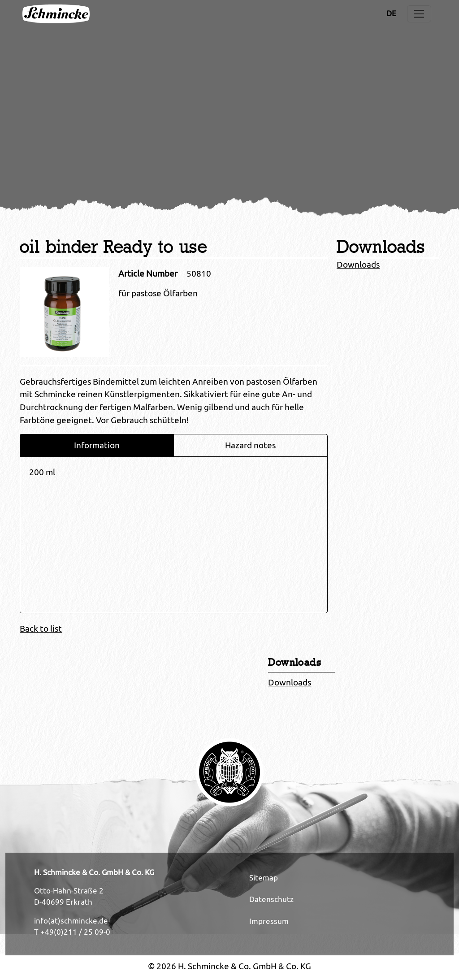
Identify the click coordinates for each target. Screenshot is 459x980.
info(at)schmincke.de (71, 921)
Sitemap (264, 878)
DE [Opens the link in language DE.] (391, 13)
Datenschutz (271, 899)
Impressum (269, 921)
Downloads (358, 265)
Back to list (41, 629)
